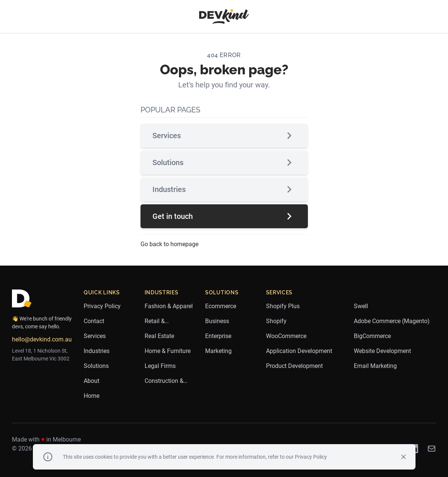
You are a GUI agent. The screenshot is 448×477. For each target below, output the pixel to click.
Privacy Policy (102, 306)
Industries (224, 189)
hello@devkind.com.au (42, 339)
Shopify (276, 321)
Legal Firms (160, 366)
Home (92, 396)
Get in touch (224, 216)
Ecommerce (221, 306)
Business (217, 321)
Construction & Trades (164, 381)
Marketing (218, 351)
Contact (94, 321)
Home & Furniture (168, 351)
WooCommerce (286, 336)
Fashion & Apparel (169, 306)
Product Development (294, 366)
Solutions (224, 162)
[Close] (404, 457)
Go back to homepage (169, 244)
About (92, 381)
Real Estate (159, 336)
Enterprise (218, 336)
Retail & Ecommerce (160, 322)
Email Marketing (375, 366)
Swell (361, 306)
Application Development (299, 351)
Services (224, 136)
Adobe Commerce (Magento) (392, 321)
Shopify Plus (283, 306)
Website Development (382, 351)
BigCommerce (372, 336)
